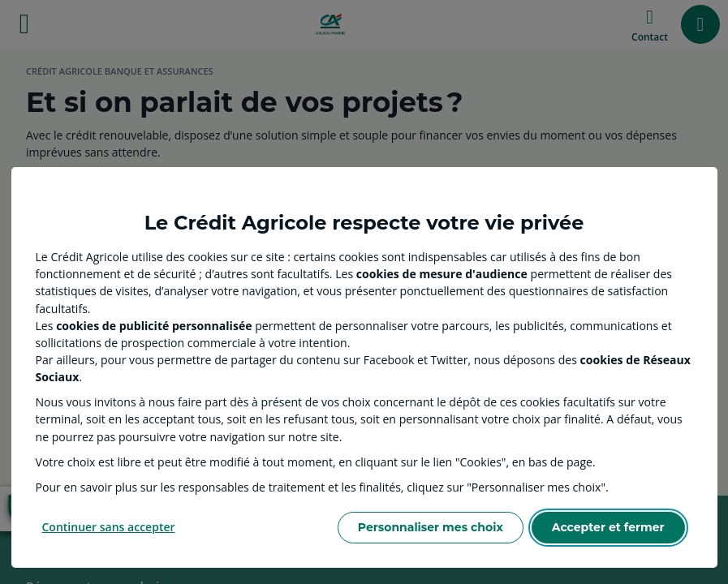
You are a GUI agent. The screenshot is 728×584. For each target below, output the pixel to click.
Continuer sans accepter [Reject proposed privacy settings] (109, 527)
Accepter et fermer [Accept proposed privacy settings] (608, 527)
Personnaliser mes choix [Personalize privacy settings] (431, 527)
